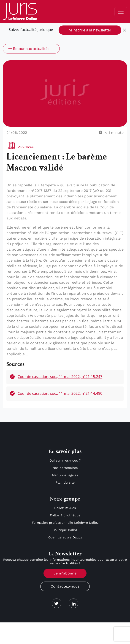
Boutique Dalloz (65, 530)
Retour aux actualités (28, 49)
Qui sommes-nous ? (65, 460)
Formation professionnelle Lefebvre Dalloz (65, 523)
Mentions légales (65, 475)
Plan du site (65, 482)
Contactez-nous (65, 586)
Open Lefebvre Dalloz (65, 537)
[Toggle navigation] (121, 12)
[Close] (125, 30)
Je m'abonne (65, 573)
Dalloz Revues (65, 508)
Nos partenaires (65, 468)
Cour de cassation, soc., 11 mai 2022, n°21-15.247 (60, 377)
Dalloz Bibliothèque (65, 515)
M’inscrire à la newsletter (90, 30)
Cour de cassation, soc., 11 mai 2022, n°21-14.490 (60, 393)
